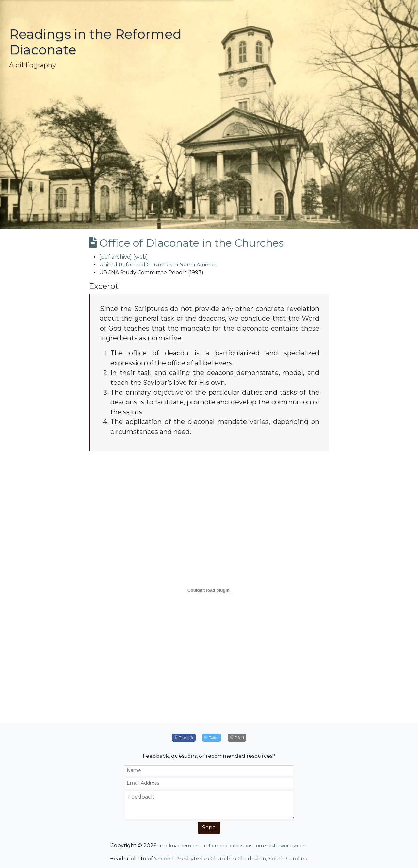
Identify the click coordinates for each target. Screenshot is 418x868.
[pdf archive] (116, 257)
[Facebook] (184, 738)
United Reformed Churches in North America (158, 265)
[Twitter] (212, 738)
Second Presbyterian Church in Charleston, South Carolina (231, 859)
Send (209, 828)
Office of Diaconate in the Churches (186, 243)
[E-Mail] (237, 738)
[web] (141, 257)
